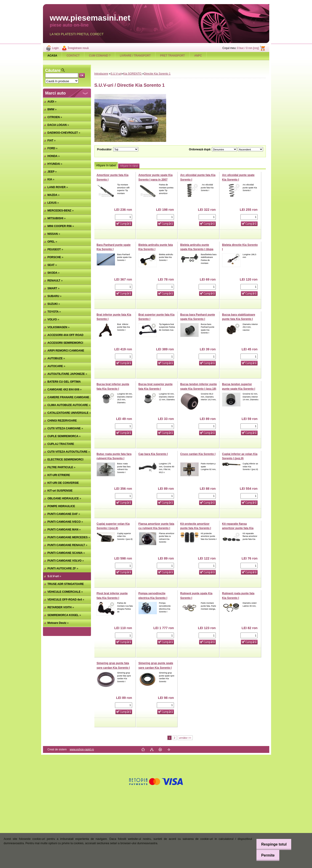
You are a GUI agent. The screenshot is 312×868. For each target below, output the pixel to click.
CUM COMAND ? (100, 56)
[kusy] (124, 217)
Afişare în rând (129, 166)
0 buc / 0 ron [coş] (248, 48)
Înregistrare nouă (78, 48)
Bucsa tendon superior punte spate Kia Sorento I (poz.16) (239, 389)
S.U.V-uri (116, 74)
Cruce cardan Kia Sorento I (198, 454)
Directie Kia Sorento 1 (157, 74)
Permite (266, 855)
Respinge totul (272, 844)
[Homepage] (53, 56)
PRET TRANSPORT (172, 56)
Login (55, 48)
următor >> (185, 738)
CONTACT (73, 56)
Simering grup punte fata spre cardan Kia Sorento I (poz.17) (113, 668)
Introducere (101, 74)
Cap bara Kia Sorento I (153, 454)
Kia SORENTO (133, 74)
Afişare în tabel (106, 165)
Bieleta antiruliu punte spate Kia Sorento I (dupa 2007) (197, 249)
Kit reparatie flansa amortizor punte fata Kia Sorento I (238, 528)
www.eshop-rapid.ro (82, 749)
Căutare (53, 70)
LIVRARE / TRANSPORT (135, 56)
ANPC (198, 56)
